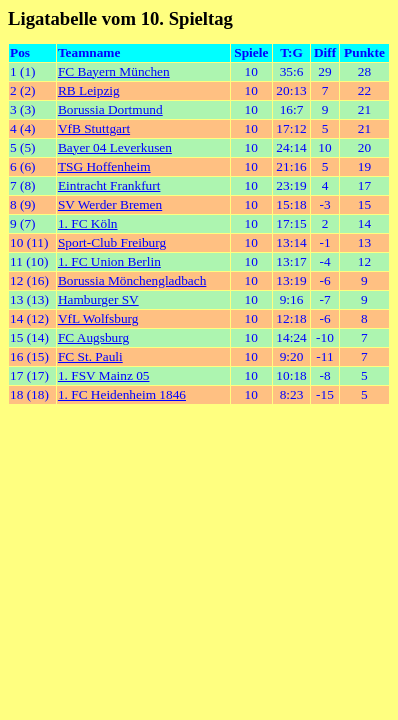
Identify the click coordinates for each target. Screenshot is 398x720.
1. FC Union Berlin (109, 261)
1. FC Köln (88, 223)
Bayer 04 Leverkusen (115, 147)
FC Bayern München (114, 71)
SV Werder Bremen (110, 204)
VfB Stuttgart (94, 128)
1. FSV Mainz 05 (104, 375)
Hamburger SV (98, 299)
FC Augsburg (93, 337)
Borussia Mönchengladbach (132, 280)
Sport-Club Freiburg (112, 242)
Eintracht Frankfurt (109, 185)
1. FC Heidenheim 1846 (122, 394)
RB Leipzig (89, 90)
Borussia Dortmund (110, 109)
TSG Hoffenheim (104, 166)
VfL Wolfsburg (98, 318)
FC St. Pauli (90, 356)
